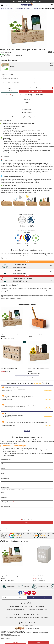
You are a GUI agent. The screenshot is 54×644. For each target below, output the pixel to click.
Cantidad (3, 492)
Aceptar (38, 642)
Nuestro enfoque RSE (22, 230)
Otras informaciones (5, 506)
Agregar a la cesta (36, 91)
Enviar (27, 522)
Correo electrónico (5, 478)
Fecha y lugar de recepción (7, 502)
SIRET (2, 464)
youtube (34, 593)
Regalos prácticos (12, 531)
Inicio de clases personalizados (35, 531)
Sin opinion (27, 430)
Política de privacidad (6, 638)
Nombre (2, 473)
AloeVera (12, 66)
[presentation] (27, 515)
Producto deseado (5, 488)
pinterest (29, 593)
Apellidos (3, 469)
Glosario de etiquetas (31, 230)
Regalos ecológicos (4, 531)
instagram (25, 593)
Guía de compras (44, 618)
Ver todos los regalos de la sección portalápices (27, 377)
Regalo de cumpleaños (47, 531)
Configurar (16, 642)
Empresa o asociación (6, 459)
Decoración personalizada (22, 531)
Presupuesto (4, 497)
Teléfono (3, 483)
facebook (20, 593)
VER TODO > (26, 541)
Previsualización (36, 88)
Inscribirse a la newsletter (39, 598)
